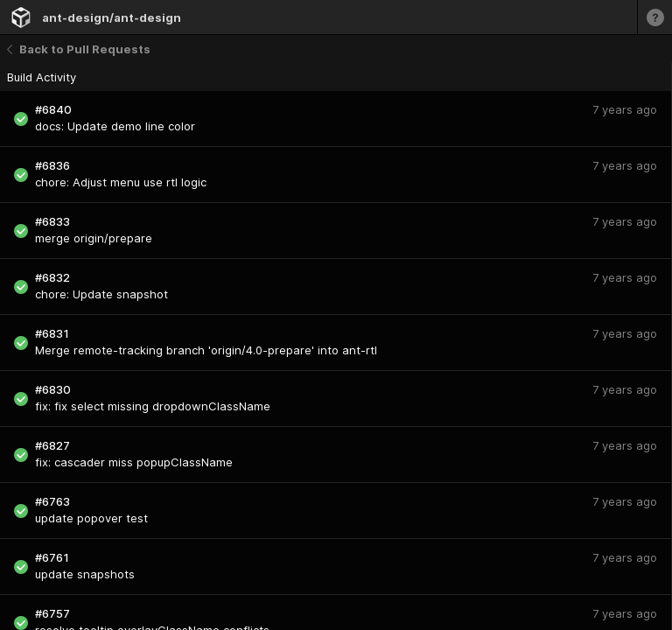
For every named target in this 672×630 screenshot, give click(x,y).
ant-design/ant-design (112, 17)
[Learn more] (654, 17)
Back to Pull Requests (79, 49)
